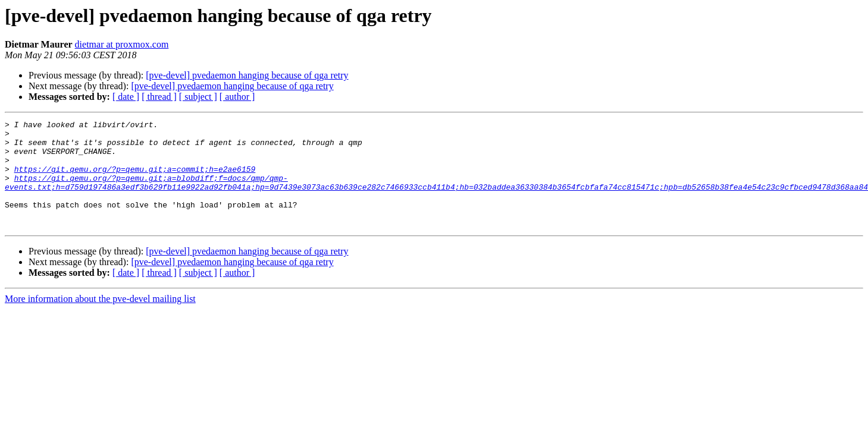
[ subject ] (198, 97)
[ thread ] (159, 97)
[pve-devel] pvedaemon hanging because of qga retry (247, 75)
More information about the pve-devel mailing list (100, 320)
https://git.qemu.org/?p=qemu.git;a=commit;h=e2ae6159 (135, 180)
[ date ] (126, 97)
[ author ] (237, 97)
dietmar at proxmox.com (122, 44)
